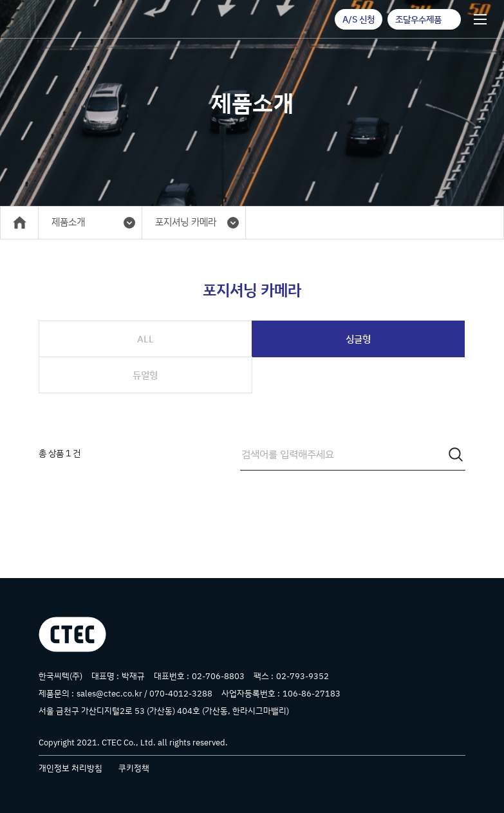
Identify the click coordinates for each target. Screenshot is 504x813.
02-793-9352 (303, 676)
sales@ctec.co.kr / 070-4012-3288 (145, 693)
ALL (145, 339)
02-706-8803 (218, 676)
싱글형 (358, 339)
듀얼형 (145, 375)
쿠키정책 (134, 768)
